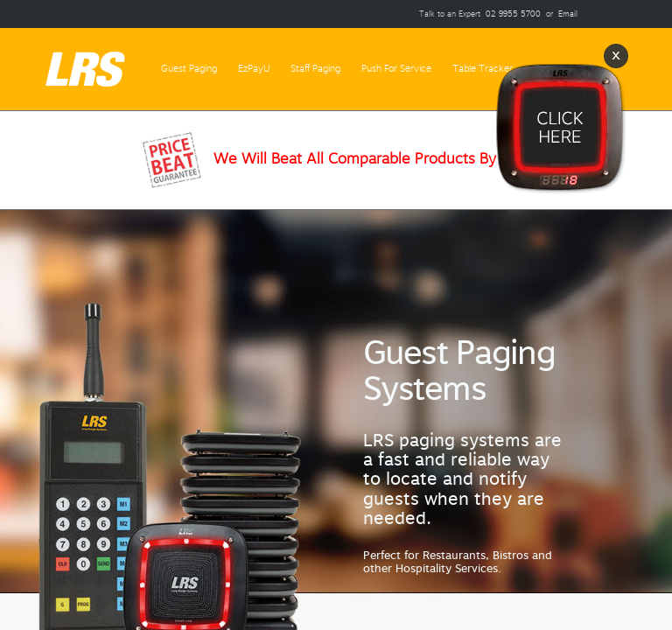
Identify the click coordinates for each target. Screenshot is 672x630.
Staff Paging (315, 68)
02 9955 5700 (513, 14)
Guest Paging (189, 68)
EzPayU (254, 68)
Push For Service (396, 68)
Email (568, 14)
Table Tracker (483, 68)
